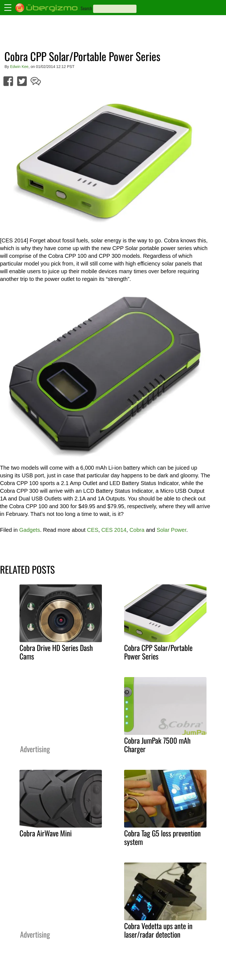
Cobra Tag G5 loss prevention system (162, 837)
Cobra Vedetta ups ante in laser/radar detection (158, 930)
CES (93, 530)
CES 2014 (114, 530)
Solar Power (171, 530)
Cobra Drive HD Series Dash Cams (56, 652)
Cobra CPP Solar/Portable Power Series (158, 652)
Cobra (137, 530)
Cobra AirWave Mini (46, 833)
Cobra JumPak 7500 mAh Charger (157, 745)
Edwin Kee (19, 67)
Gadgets (30, 530)
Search (86, 8)
